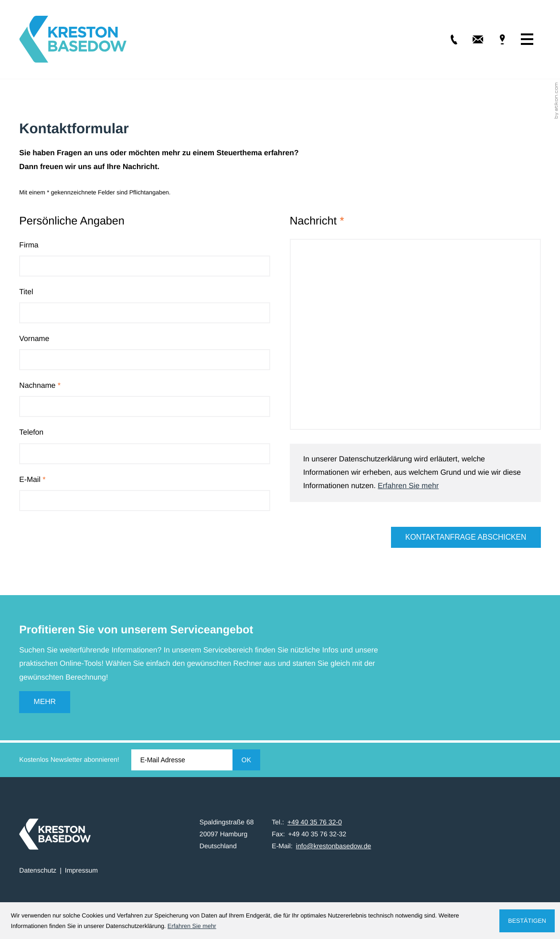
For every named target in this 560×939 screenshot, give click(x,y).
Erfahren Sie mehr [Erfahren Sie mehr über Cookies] (192, 926)
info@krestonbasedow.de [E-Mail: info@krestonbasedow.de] (333, 846)
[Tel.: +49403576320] (447, 39)
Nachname (40, 386)
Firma (29, 245)
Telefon (31, 432)
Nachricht (317, 221)
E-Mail (32, 480)
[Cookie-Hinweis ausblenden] (527, 921)
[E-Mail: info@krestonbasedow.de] (471, 39)
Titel (26, 292)
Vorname (34, 339)
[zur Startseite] (73, 39)
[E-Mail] (182, 760)
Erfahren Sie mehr (408, 486)
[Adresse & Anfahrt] (495, 39)
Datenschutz (38, 870)
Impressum (81, 870)
